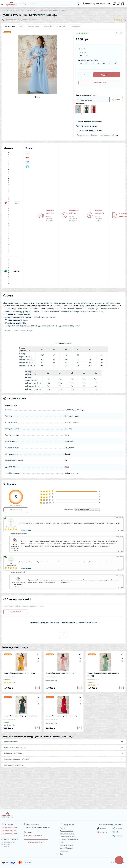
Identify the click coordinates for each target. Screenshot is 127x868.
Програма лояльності (67, 837)
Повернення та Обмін (68, 834)
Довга (67, 467)
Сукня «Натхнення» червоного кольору (61, 716)
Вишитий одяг (10, 10)
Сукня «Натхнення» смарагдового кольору (20, 716)
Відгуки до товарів (66, 845)
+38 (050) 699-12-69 (9, 828)
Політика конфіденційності (69, 839)
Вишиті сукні (31, 10)
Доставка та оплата (67, 831)
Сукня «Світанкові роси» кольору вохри (19, 673)
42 (87, 63)
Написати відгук (16, 510)
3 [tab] (40, 97)
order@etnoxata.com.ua (33, 835)
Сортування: (69, 509)
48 (81, 56)
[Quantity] (85, 75)
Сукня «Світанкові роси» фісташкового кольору (103, 674)
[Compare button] (121, 33)
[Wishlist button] (116, 33)
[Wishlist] (38, 658)
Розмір (82, 49)
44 (92, 63)
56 (115, 63)
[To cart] (38, 688)
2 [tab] (38, 97)
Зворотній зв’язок (66, 848)
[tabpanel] (38, 65)
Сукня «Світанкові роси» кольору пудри (62, 673)
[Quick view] (38, 654)
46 (98, 63)
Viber (116, 832)
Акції (62, 854)
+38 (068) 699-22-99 (9, 834)
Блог (62, 842)
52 (104, 63)
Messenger (118, 836)
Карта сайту (64, 851)
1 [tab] (36, 97)
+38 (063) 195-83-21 (9, 831)
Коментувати (26, 530)
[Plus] (89, 75)
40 (81, 63)
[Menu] (3, 4)
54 (110, 63)
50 (87, 56)
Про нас (63, 828)
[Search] (78, 4)
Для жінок (21, 10)
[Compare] (38, 661)
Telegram (117, 828)
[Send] (116, 100)
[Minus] (81, 75)
